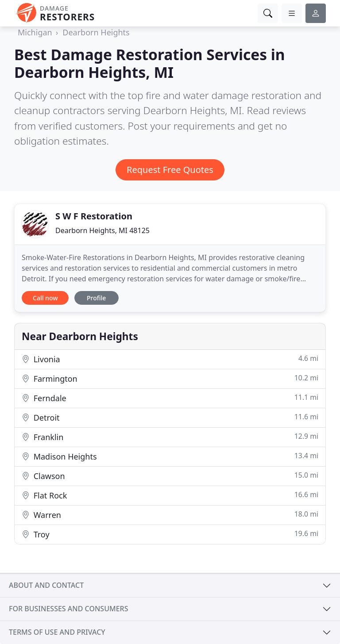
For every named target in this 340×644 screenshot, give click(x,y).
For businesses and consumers (68, 609)
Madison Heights (170, 456)
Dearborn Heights (96, 32)
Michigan (35, 32)
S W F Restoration (94, 216)
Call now (45, 298)
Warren (170, 515)
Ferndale (170, 398)
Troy (170, 534)
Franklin (170, 437)
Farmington (170, 378)
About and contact (46, 585)
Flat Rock (170, 495)
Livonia (170, 359)
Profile (96, 298)
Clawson (170, 476)
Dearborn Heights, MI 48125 (102, 230)
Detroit (170, 417)
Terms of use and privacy (57, 632)
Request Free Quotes (170, 170)
